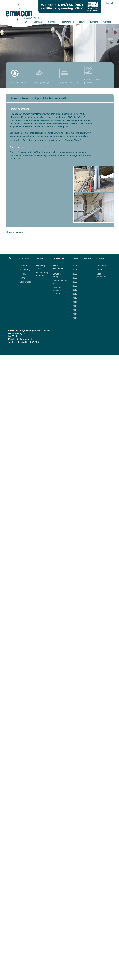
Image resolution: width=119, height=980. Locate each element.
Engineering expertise (42, 274)
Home (28, 22)
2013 (75, 314)
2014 (75, 310)
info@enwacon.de (24, 339)
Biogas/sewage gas (60, 282)
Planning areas (40, 267)
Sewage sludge (57, 275)
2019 (75, 290)
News (82, 22)
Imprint (100, 270)
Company (38, 22)
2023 (75, 274)
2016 (75, 302)
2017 (75, 298)
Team (22, 278)
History (23, 274)
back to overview (16, 232)
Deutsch (110, 3)
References (68, 22)
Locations (101, 266)
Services (52, 22)
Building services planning (57, 291)
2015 (75, 306)
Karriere (94, 22)
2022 (75, 278)
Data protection (101, 275)
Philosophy (25, 270)
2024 (75, 270)
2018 (75, 294)
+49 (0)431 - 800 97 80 (28, 342)
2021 (75, 282)
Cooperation (25, 282)
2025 (75, 266)
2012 (75, 318)
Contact (107, 22)
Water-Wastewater (58, 267)
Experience (25, 266)
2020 (75, 286)
